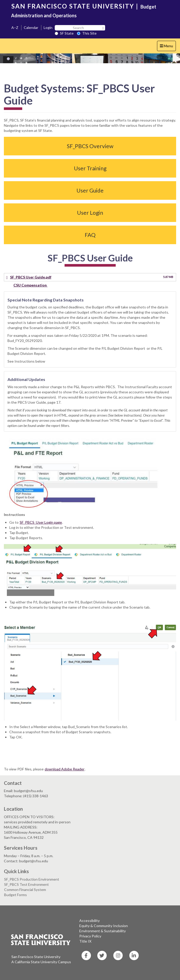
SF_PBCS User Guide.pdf (31, 277)
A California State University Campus (41, 962)
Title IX (85, 941)
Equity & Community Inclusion (104, 926)
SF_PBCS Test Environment (26, 884)
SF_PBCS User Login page (41, 522)
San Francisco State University (36, 957)
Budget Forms (15, 895)
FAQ (90, 235)
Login (48, 27)
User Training (90, 168)
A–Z (15, 27)
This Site (87, 33)
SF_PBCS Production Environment (32, 879)
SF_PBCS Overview (90, 146)
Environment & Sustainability (103, 931)
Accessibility (89, 921)
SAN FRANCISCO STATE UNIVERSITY (73, 6)
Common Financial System (25, 890)
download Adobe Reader (65, 769)
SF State (64, 33)
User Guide (90, 190)
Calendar (31, 27)
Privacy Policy (90, 936)
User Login (90, 213)
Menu (168, 47)
